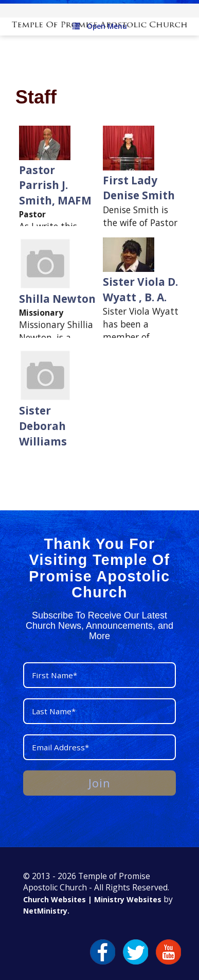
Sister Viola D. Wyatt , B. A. (140, 289)
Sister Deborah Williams (43, 426)
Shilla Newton (57, 299)
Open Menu (100, 26)
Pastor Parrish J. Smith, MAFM (55, 185)
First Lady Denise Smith (139, 188)
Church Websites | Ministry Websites (93, 899)
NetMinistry (45, 911)
